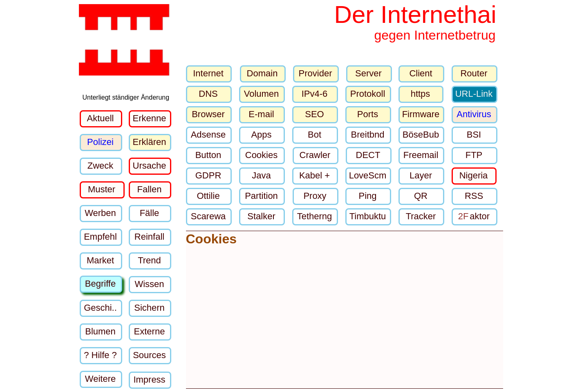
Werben (100, 213)
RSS (474, 196)
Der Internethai (415, 14)
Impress (149, 380)
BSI (474, 135)
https (421, 94)
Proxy (315, 196)
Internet (208, 73)
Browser (208, 114)
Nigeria (474, 175)
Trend (149, 260)
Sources (149, 355)
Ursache (150, 166)
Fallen (150, 189)
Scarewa (208, 216)
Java (261, 175)
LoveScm (368, 175)
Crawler (315, 155)
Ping (367, 196)
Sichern (149, 308)
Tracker (421, 216)
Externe (150, 331)
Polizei (100, 142)
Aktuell (100, 118)
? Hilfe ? (100, 355)
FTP (474, 155)
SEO (314, 114)
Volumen (262, 94)
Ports (368, 114)
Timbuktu (368, 216)
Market (100, 260)
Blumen (100, 331)
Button (208, 155)
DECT (368, 155)
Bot (314, 135)
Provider (316, 73)
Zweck (101, 166)
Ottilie (208, 196)
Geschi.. (100, 308)
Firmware (421, 114)
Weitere (100, 379)
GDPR (208, 175)
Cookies (261, 155)
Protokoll (368, 94)
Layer (421, 175)
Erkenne (150, 118)
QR (421, 196)
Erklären (150, 142)
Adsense (208, 135)
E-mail (261, 114)
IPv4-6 (315, 94)
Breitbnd (368, 135)
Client (421, 73)
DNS (208, 94)
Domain (262, 73)
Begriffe (100, 284)
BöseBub (421, 135)
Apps (261, 135)
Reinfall (149, 237)
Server (368, 73)
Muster (102, 189)
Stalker (261, 216)
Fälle (150, 213)
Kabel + (314, 175)
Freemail (421, 155)
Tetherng (315, 216)
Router (474, 73)
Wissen (149, 284)
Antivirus (474, 114)
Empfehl (100, 237)
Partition (261, 196)
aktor (474, 216)
